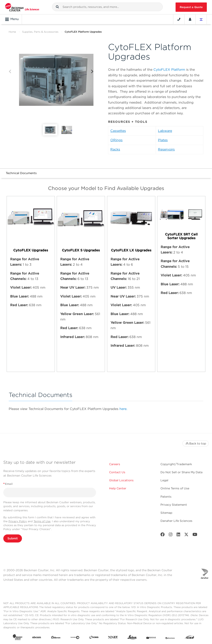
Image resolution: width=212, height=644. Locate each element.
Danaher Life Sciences (176, 521)
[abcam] (37, 638)
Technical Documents (21, 173)
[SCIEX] (189, 638)
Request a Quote (191, 7)
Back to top (196, 443)
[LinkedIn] (178, 535)
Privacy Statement (174, 505)
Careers (115, 464)
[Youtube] (195, 535)
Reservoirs (166, 149)
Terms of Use (42, 521)
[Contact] (179, 19)
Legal (164, 480)
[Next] (92, 72)
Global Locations (121, 480)
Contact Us (117, 472)
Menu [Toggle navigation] (12, 19)
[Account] (190, 19)
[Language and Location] (201, 19)
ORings (116, 140)
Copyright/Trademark (176, 464)
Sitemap (166, 513)
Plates (163, 140)
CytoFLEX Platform (169, 70)
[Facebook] (163, 535)
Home (12, 32)
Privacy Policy (18, 521)
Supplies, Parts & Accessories (40, 32)
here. (123, 409)
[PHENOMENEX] (170, 638)
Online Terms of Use (175, 488)
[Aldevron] (56, 638)
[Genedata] (75, 638)
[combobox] (107, 7)
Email (8, 484)
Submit (13, 538)
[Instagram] (171, 535)
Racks (115, 149)
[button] (57, 7)
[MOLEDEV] (151, 638)
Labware (165, 131)
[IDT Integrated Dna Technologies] (113, 638)
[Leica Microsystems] (132, 638)
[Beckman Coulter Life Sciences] (22, 7)
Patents (166, 497)
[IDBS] (94, 638)
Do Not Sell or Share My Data (181, 472)
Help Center (118, 488)
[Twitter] (186, 535)
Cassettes (118, 131)
